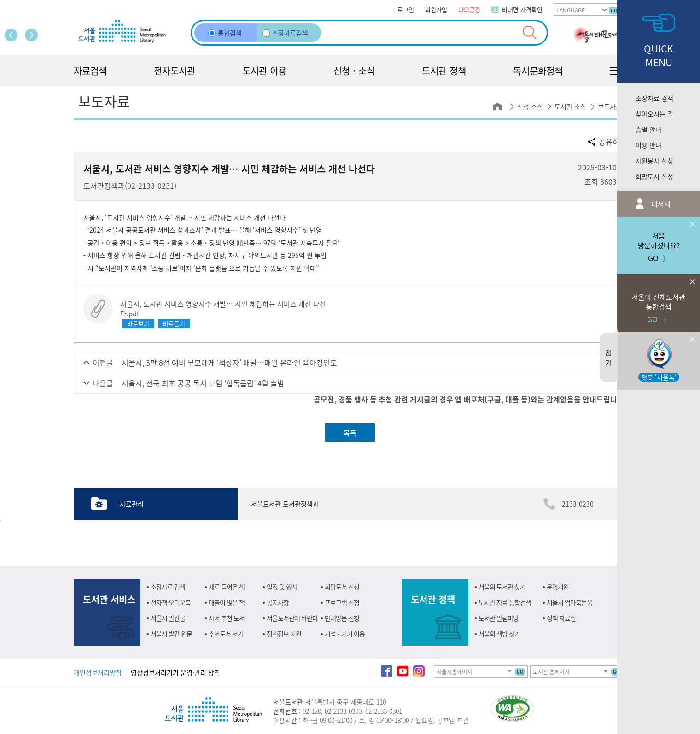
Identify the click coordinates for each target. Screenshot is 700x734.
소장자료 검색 (654, 98)
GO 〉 (659, 300)
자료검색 (90, 71)
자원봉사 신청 (654, 161)
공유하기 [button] (612, 141)
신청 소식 (530, 106)
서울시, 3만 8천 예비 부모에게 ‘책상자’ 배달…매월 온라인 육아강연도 (229, 362)
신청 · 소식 (354, 71)
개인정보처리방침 (98, 672)
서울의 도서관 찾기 (502, 587)
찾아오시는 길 (654, 114)
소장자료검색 (285, 33)
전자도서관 (175, 71)
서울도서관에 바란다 (292, 618)
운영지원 (558, 587)
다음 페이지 (31, 35)
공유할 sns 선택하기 (592, 142)
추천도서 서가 (226, 634)
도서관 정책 (444, 71)
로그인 (406, 9)
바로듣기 (174, 323)
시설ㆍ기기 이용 (345, 634)
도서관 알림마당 (499, 618)
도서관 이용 (264, 71)
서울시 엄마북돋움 (569, 602)
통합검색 (225, 33)
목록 (350, 433)
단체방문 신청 (342, 618)
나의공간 (469, 9)
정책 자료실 (561, 618)
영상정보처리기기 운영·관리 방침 (175, 672)
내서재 (660, 204)
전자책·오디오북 (171, 602)
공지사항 (278, 602)
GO (614, 10)
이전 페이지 (11, 35)
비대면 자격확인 (522, 9)
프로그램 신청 (342, 602)
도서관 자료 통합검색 (505, 602)
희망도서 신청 (654, 176)
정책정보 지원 (284, 634)
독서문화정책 (538, 71)
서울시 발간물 (168, 618)
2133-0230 (578, 504)
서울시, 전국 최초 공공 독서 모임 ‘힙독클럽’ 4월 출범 (203, 383)
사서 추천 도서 (227, 618)
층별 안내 (648, 129)
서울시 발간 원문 (171, 634)
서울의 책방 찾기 (499, 634)
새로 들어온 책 (227, 587)
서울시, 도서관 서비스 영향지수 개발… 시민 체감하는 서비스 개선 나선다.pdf (223, 309)
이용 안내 (648, 145)
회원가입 (436, 9)
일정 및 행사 (282, 587)
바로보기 (138, 323)
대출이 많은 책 (227, 602)
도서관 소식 (570, 106)
